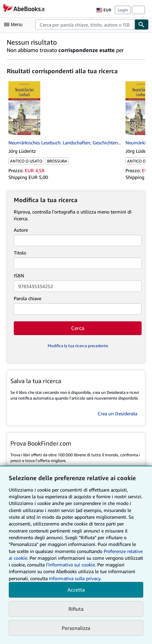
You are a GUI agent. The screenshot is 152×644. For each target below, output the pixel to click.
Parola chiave (28, 298)
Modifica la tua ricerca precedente (78, 346)
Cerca (78, 328)
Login (123, 10)
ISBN (19, 275)
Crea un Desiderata (117, 413)
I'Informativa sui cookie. (71, 565)
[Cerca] (142, 25)
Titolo (20, 253)
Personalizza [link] (76, 628)
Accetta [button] (76, 590)
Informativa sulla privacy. (75, 578)
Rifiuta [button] (76, 609)
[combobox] (85, 25)
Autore (21, 230)
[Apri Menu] (15, 25)
